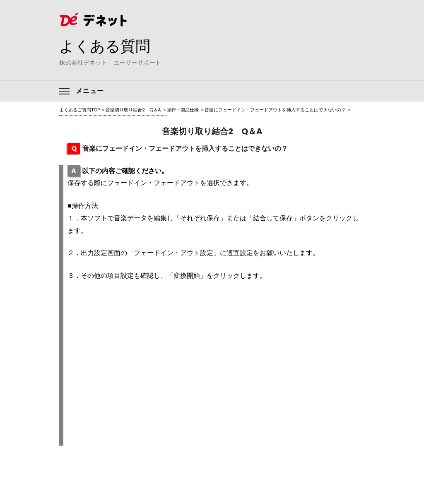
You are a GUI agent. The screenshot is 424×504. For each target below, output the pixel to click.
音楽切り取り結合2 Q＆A (133, 110)
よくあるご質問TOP (79, 110)
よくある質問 (105, 46)
